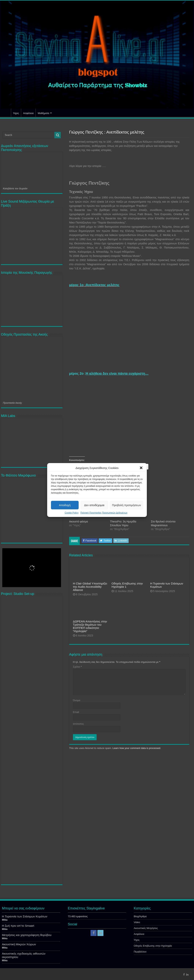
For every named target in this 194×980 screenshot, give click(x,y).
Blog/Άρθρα (140, 916)
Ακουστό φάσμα (79, 521)
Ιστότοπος (78, 724)
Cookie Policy (72, 513)
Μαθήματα (43, 113)
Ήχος (16, 113)
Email (76, 712)
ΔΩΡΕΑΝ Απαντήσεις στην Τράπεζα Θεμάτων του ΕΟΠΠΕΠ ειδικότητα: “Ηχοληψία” (90, 626)
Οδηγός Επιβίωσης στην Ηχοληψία (153, 946)
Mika (5, 920)
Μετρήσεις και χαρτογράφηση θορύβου (27, 935)
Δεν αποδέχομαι (94, 505)
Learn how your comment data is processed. (137, 748)
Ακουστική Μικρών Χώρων (19, 944)
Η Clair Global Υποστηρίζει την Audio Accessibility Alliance (90, 587)
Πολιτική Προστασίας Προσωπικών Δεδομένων (104, 513)
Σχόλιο (77, 667)
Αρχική (6, 113)
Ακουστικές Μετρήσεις (146, 928)
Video (137, 922)
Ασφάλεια (28, 113)
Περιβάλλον (140, 952)
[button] (141, 468)
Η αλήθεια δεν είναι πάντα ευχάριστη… (117, 374)
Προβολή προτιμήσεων (126, 505)
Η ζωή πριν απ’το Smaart (18, 926)
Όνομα (77, 700)
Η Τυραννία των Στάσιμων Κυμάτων (25, 916)
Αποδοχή (65, 505)
